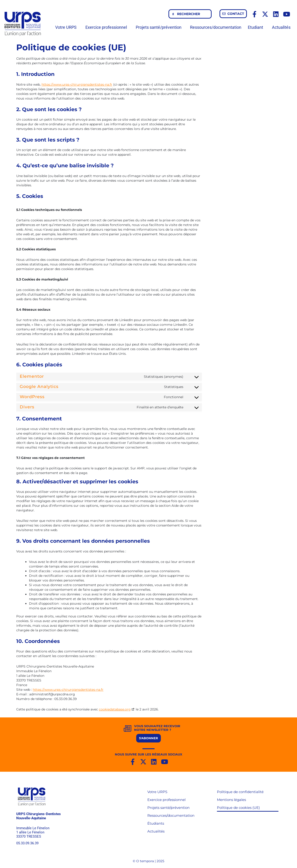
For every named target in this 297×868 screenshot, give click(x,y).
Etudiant (257, 27)
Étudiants (156, 823)
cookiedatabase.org (115, 709)
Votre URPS (67, 27)
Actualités (281, 27)
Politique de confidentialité (240, 792)
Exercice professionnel (107, 27)
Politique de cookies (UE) (238, 808)
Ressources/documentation (216, 27)
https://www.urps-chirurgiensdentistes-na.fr (77, 84)
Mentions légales (231, 800)
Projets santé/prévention (160, 27)
